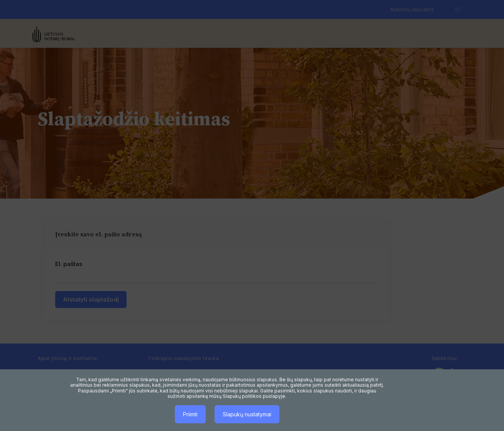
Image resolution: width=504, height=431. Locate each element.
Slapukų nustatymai (247, 414)
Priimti (190, 414)
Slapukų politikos (242, 396)
